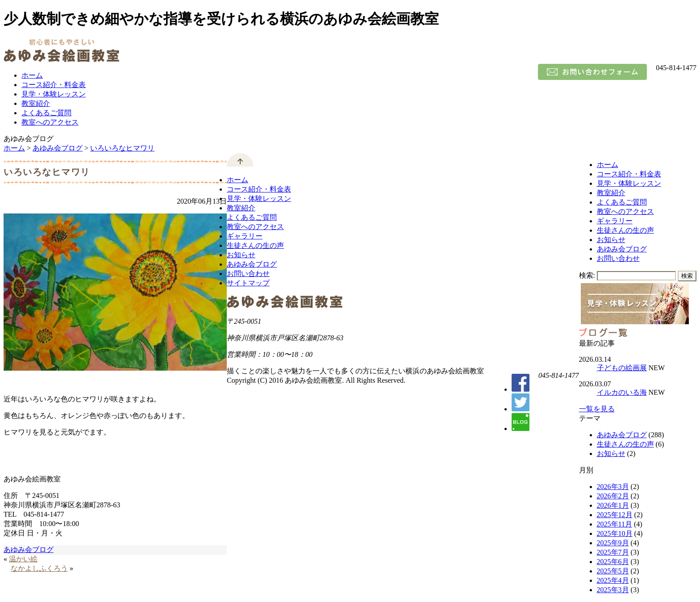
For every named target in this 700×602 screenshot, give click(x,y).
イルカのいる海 (622, 392)
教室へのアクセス (50, 122)
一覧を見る (597, 409)
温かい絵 (23, 559)
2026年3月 (613, 487)
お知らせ (611, 240)
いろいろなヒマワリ (122, 148)
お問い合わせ (618, 258)
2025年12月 (615, 515)
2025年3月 (613, 590)
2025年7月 (613, 552)
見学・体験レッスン (54, 94)
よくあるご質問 (46, 113)
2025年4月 (613, 580)
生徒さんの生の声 (625, 230)
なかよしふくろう (39, 568)
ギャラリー (615, 221)
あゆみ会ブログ (58, 148)
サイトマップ (248, 283)
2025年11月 (615, 524)
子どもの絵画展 (622, 368)
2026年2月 (613, 496)
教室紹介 (36, 103)
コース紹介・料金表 (54, 85)
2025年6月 (613, 562)
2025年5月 (613, 571)
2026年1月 (613, 505)
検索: (587, 275)
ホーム (32, 75)
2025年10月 (615, 533)
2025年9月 (613, 543)
